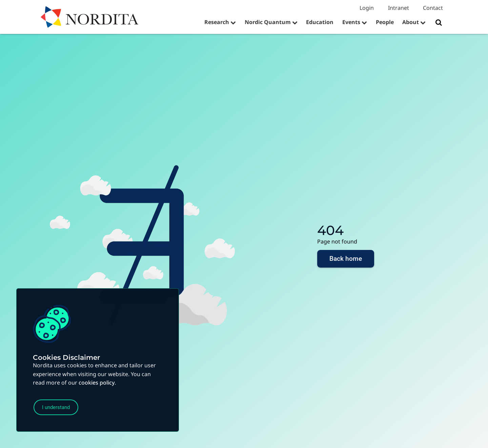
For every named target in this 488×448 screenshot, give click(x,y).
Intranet (399, 8)
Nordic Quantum (268, 22)
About (411, 22)
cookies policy (97, 381)
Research (217, 22)
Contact (433, 8)
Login (367, 8)
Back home (346, 260)
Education (320, 22)
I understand (60, 406)
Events (351, 22)
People (385, 22)
